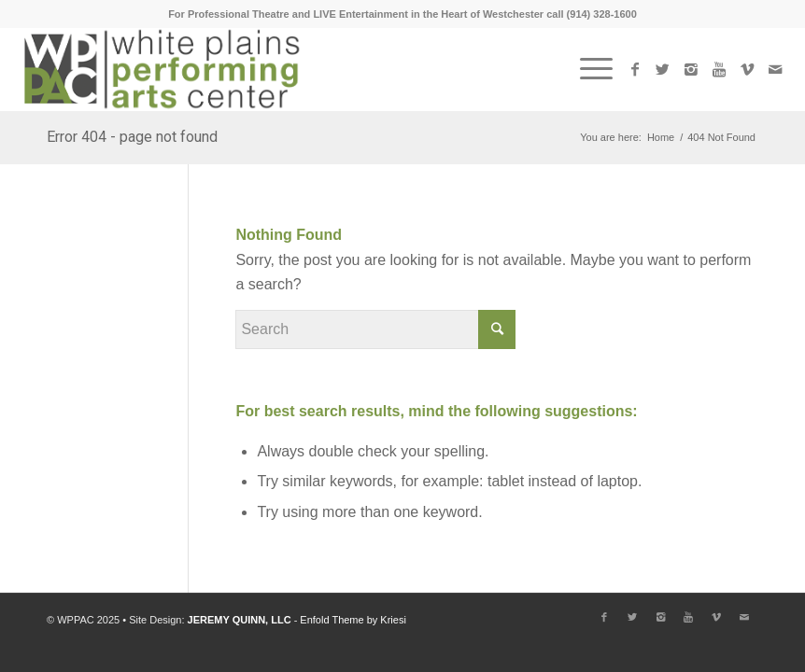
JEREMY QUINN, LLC (240, 620)
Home (661, 137)
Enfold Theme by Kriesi (353, 620)
